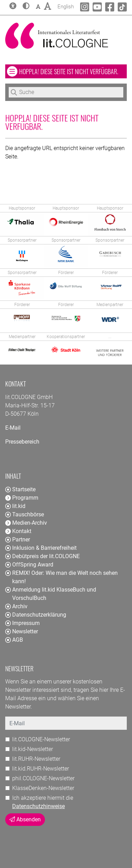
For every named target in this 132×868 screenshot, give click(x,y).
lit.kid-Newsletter (33, 749)
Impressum (22, 623)
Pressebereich (22, 442)
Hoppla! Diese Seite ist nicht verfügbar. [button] (73, 71)
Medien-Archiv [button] (26, 523)
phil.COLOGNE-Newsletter (43, 778)
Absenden (25, 819)
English (66, 6)
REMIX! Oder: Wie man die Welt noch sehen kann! (61, 577)
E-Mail (13, 428)
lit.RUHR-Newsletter (36, 759)
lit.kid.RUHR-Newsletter (41, 769)
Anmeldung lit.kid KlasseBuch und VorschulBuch (51, 594)
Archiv (16, 606)
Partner (18, 539)
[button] (26, 7)
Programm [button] (22, 498)
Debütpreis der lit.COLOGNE (42, 556)
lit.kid (15, 506)
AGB (14, 640)
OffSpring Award (29, 565)
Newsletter (22, 631)
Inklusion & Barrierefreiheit (41, 548)
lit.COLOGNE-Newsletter (41, 739)
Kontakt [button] (18, 531)
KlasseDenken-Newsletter (43, 788)
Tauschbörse (25, 514)
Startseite (20, 489)
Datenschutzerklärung (36, 615)
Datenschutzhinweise (38, 806)
